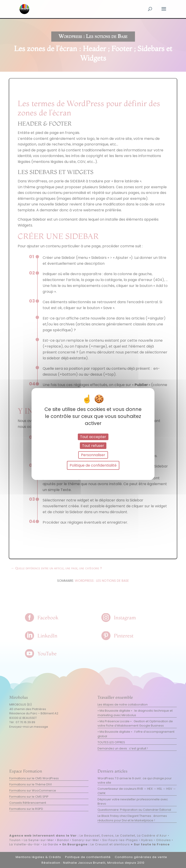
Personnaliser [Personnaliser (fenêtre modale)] (93, 455)
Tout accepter (93, 437)
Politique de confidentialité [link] (93, 465)
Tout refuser (93, 446)
